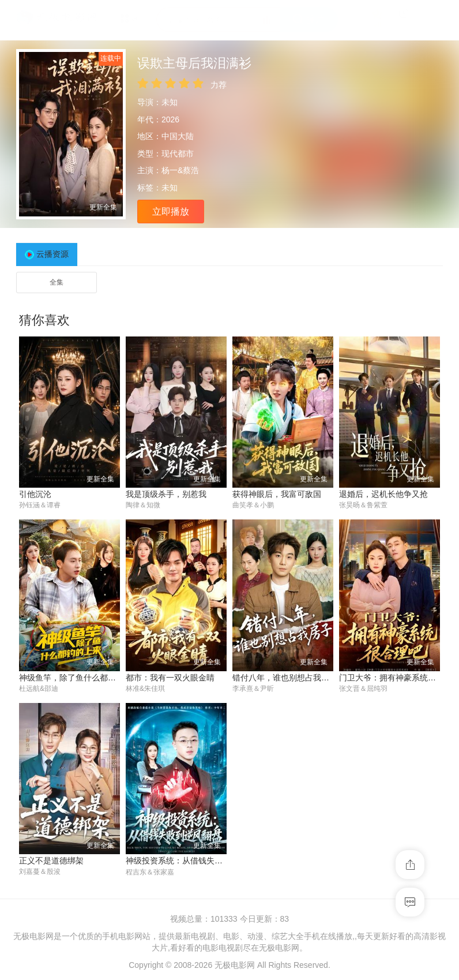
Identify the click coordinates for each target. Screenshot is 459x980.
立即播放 (171, 212)
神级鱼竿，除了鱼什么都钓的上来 (80, 678)
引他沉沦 (35, 494)
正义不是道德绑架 (51, 861)
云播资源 (52, 254)
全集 (57, 282)
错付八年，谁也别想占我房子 (285, 678)
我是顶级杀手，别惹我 (166, 494)
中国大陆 (178, 136)
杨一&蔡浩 (180, 170)
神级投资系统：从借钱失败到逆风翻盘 (194, 861)
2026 (170, 119)
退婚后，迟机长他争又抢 (383, 494)
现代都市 (178, 154)
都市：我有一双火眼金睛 (170, 678)
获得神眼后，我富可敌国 (277, 494)
